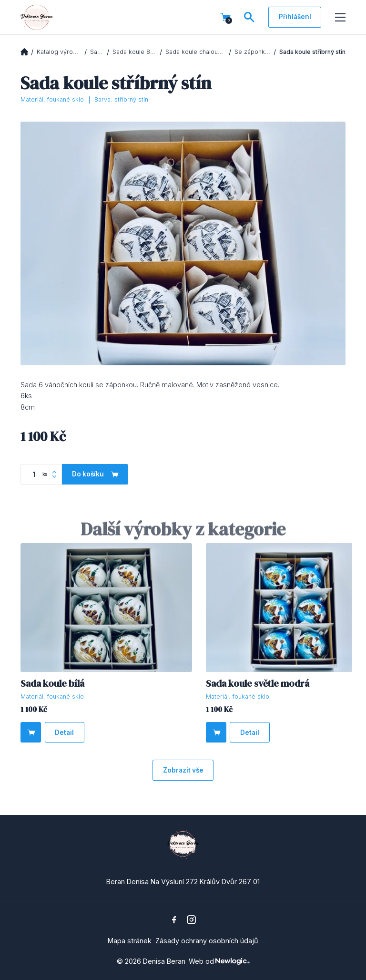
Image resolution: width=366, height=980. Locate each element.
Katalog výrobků (59, 52)
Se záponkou (253, 52)
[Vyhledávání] (249, 17)
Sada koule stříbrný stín (312, 52)
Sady (97, 52)
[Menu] (340, 18)
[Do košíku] (31, 732)
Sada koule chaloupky (196, 52)
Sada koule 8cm (135, 52)
